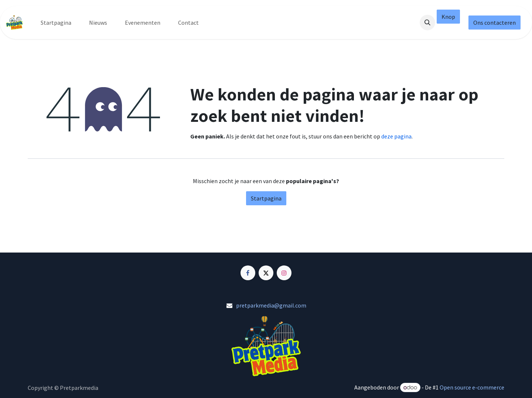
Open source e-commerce (472, 387)
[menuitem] (56, 23)
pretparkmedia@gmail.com (271, 305)
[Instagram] (284, 273)
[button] (427, 23)
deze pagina (396, 136)
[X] (266, 273)
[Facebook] (248, 273)
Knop (448, 17)
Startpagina (266, 198)
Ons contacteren (495, 23)
